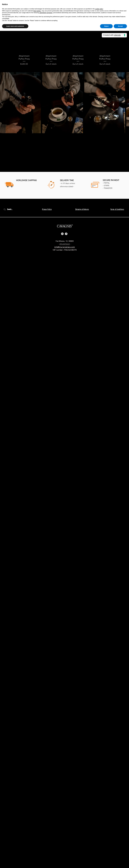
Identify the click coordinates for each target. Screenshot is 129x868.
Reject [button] (106, 26)
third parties (37, 11)
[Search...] (11, 209)
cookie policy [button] (99, 9)
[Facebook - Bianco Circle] (66, 234)
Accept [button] (120, 26)
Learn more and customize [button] (15, 26)
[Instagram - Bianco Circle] (62, 234)
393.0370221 (65, 244)
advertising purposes (46, 13)
